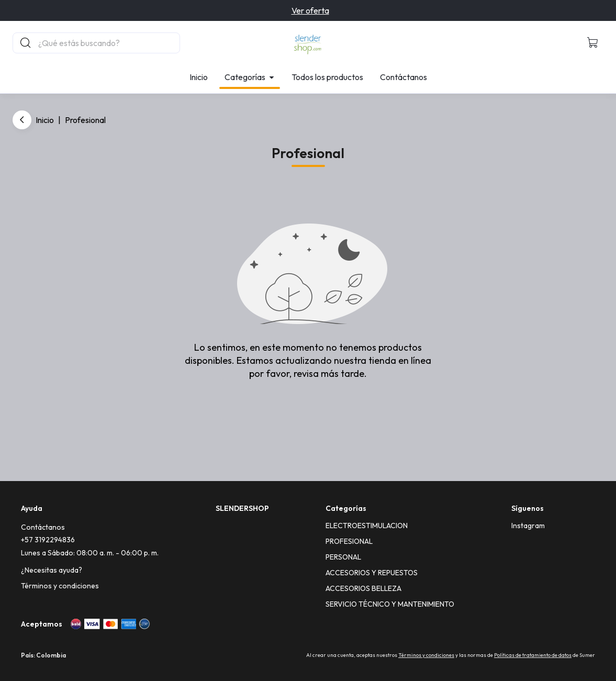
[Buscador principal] (108, 43)
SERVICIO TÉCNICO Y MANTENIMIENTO (390, 604)
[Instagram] (528, 526)
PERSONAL (343, 557)
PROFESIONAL (349, 541)
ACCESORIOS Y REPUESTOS (372, 573)
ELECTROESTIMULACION (367, 526)
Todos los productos (327, 77)
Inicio (199, 77)
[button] (593, 43)
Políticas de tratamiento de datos (533, 655)
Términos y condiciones (60, 586)
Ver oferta (310, 10)
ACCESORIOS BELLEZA (363, 588)
